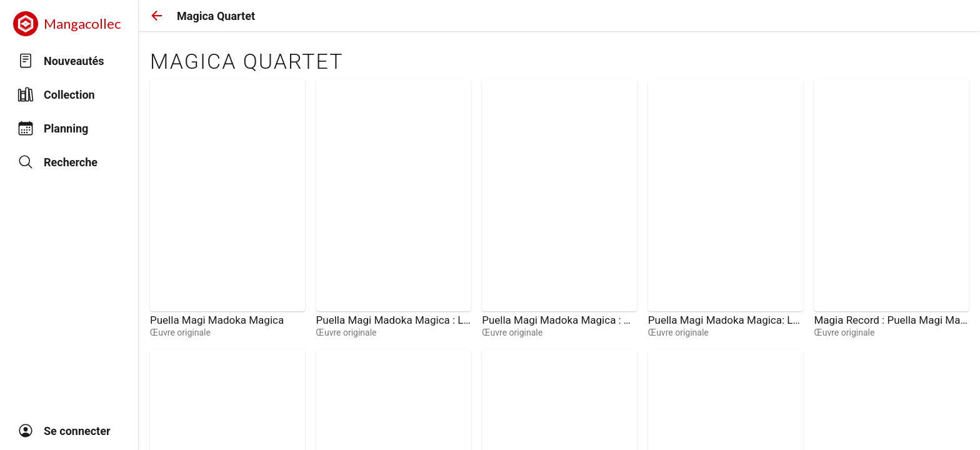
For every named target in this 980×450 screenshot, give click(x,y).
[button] (157, 16)
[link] (227, 209)
